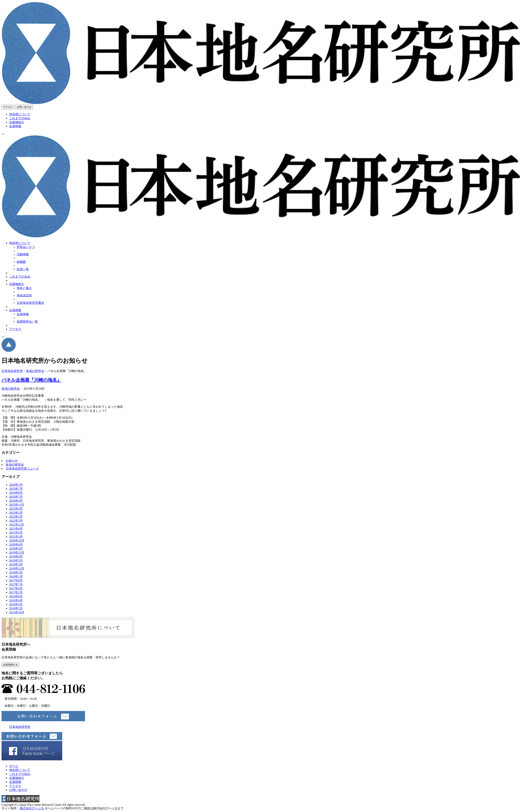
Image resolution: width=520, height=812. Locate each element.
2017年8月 (16, 580)
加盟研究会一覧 (27, 322)
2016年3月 (16, 604)
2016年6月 (16, 600)
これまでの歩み (20, 118)
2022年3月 (16, 521)
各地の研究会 (11, 389)
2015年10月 (17, 612)
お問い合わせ (24, 107)
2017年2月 (16, 592)
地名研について (20, 114)
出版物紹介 (17, 122)
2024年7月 (16, 497)
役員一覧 (23, 269)
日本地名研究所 (20, 727)
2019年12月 (17, 553)
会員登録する (10, 665)
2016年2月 (16, 608)
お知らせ (12, 461)
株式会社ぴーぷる (32, 808)
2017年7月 (16, 584)
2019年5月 (16, 560)
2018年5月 (16, 572)
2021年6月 (16, 529)
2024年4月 (16, 501)
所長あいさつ (26, 247)
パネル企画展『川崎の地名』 (31, 380)
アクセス (8, 107)
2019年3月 (16, 564)
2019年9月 (16, 556)
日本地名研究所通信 (30, 303)
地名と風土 (24, 288)
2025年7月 (16, 489)
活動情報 (23, 254)
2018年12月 (17, 568)
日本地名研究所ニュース (22, 469)
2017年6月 (16, 588)
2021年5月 (16, 533)
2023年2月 (16, 513)
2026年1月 (16, 485)
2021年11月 (17, 525)
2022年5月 (16, 517)
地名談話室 (24, 295)
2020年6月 (16, 545)
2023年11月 (17, 505)
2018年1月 (16, 576)
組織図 (21, 262)
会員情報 (15, 126)
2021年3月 (16, 537)
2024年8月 (16, 493)
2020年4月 (16, 549)
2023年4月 (16, 509)
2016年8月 (16, 596)
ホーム (14, 766)
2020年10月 (17, 541)
